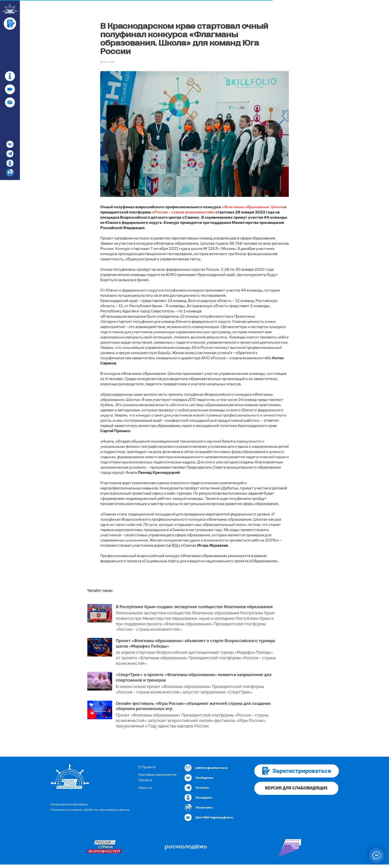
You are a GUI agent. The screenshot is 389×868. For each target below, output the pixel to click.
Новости (145, 791)
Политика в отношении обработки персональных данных (90, 813)
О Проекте (147, 771)
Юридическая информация (69, 808)
